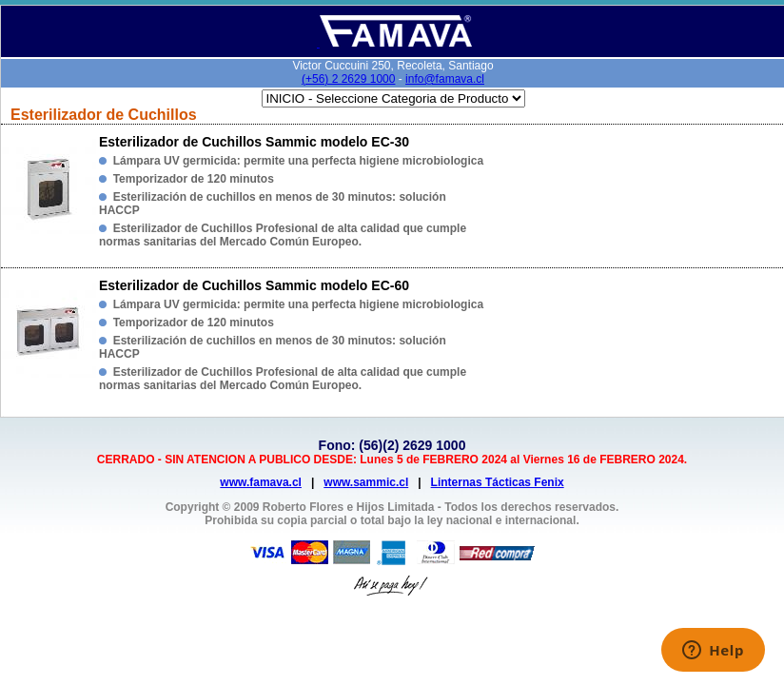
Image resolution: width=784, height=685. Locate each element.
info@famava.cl (445, 79)
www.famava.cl (261, 482)
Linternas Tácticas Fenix (498, 482)
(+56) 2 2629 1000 (348, 79)
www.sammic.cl (366, 482)
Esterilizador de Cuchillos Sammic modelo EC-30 (254, 142)
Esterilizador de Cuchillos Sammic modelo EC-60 (254, 285)
